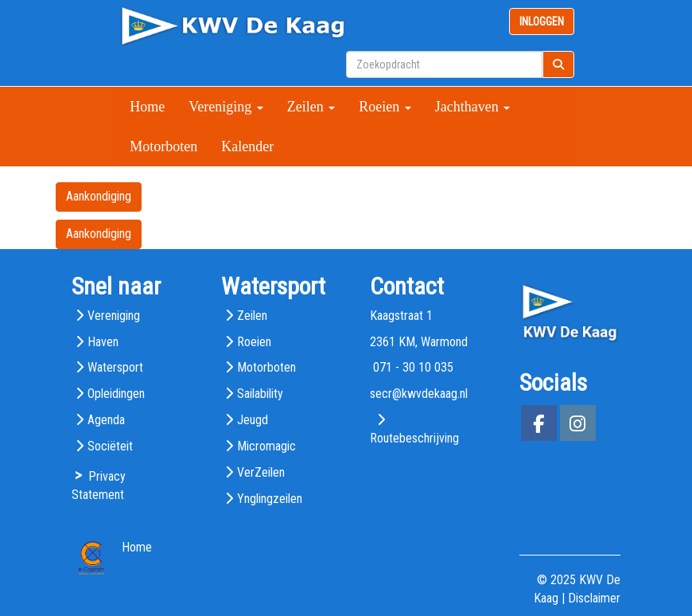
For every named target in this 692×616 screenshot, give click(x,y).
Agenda (106, 420)
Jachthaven (472, 107)
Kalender (247, 146)
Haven (103, 342)
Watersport (115, 367)
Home (147, 107)
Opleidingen (116, 394)
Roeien (385, 107)
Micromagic (266, 446)
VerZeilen (261, 472)
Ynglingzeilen (270, 499)
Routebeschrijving (414, 438)
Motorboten (163, 146)
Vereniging (225, 107)
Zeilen (311, 107)
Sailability (260, 394)
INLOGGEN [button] (542, 21)
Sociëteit (110, 446)
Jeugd (253, 420)
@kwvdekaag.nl (419, 394)
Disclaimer (594, 598)
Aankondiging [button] (99, 196)
